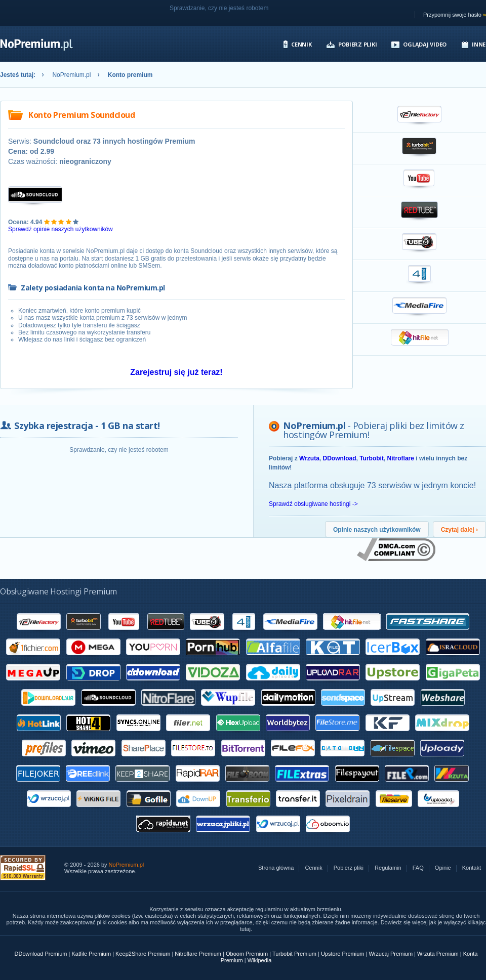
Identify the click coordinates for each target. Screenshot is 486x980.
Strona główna (276, 868)
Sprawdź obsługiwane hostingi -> (313, 504)
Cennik (301, 44)
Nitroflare (401, 458)
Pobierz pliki (358, 44)
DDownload (339, 458)
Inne (479, 44)
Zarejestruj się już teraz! (176, 372)
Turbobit (372, 458)
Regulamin (388, 868)
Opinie (443, 868)
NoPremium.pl (71, 75)
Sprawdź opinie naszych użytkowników (60, 229)
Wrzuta (309, 458)
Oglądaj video (425, 44)
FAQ (418, 868)
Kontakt (472, 868)
